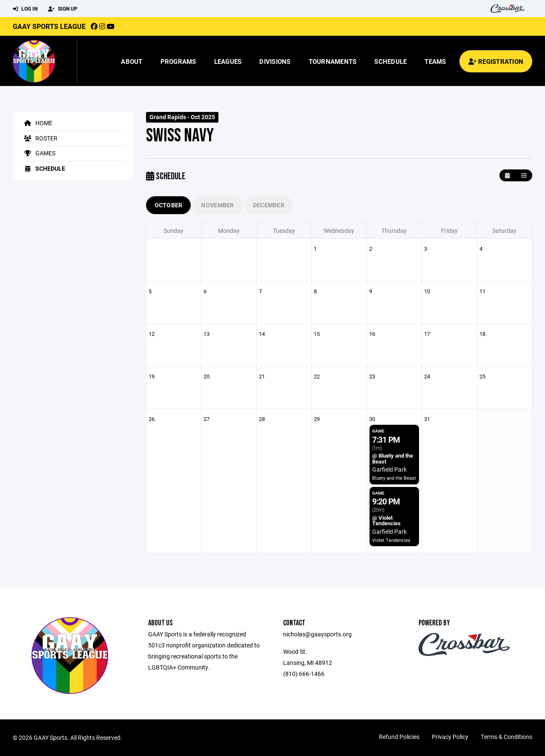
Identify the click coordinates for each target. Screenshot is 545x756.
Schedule (390, 61)
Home (37, 123)
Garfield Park (389, 469)
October (169, 205)
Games (38, 153)
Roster (39, 138)
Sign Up (63, 9)
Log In (25, 9)
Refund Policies (399, 737)
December (269, 205)
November (217, 205)
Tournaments (333, 61)
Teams (435, 61)
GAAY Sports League (49, 26)
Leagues (228, 61)
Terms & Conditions (506, 737)
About (132, 61)
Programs (178, 61)
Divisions (275, 61)
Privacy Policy (450, 737)
